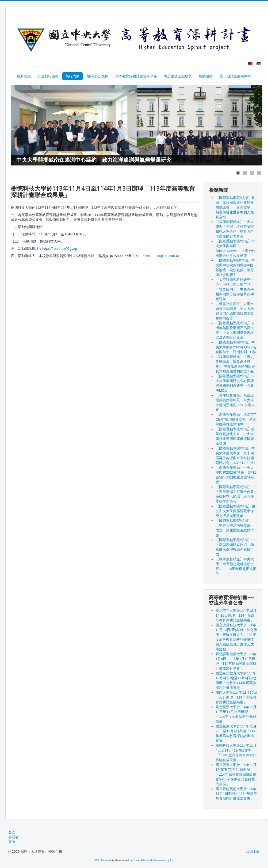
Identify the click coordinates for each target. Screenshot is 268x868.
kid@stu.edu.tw (168, 256)
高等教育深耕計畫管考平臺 (136, 76)
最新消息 (24, 76)
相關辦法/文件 (97, 76)
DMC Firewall (102, 860)
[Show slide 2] (245, 173)
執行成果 (72, 76)
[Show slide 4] (259, 173)
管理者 (14, 837)
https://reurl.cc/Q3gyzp (60, 249)
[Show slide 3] (252, 173)
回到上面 (253, 852)
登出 (12, 842)
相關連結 (206, 76)
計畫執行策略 (48, 76)
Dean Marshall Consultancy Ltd (154, 860)
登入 (12, 832)
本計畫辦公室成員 (178, 76)
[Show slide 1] (238, 173)
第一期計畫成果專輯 (235, 76)
